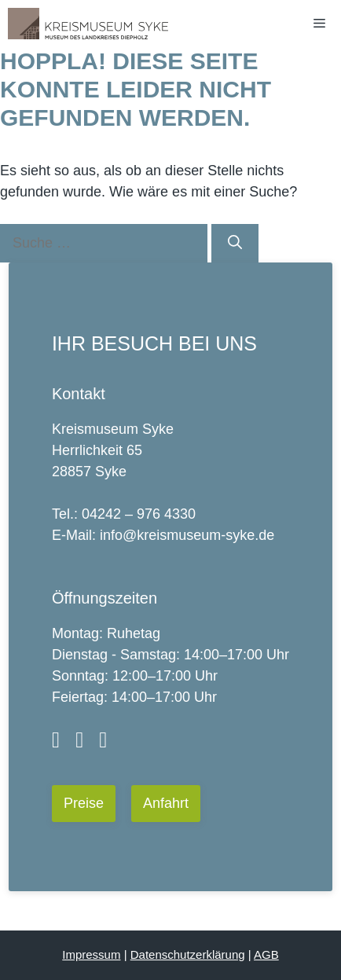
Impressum (91, 954)
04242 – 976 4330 (139, 514)
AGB (266, 954)
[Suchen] (235, 243)
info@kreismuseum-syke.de (187, 535)
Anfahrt (166, 803)
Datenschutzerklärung (188, 954)
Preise (84, 803)
